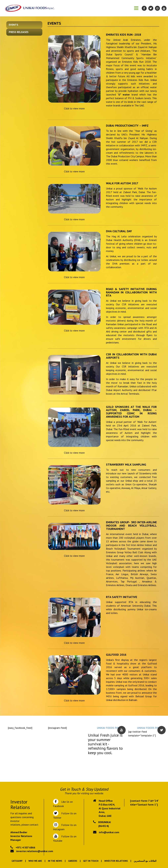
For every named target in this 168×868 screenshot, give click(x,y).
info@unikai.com (109, 832)
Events (13, 25)
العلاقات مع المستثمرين (145, 861)
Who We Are (35, 861)
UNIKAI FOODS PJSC (108, 728)
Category (17, 861)
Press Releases (19, 32)
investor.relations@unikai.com (35, 851)
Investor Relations (116, 861)
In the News (55, 861)
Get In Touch (91, 861)
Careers (73, 861)
